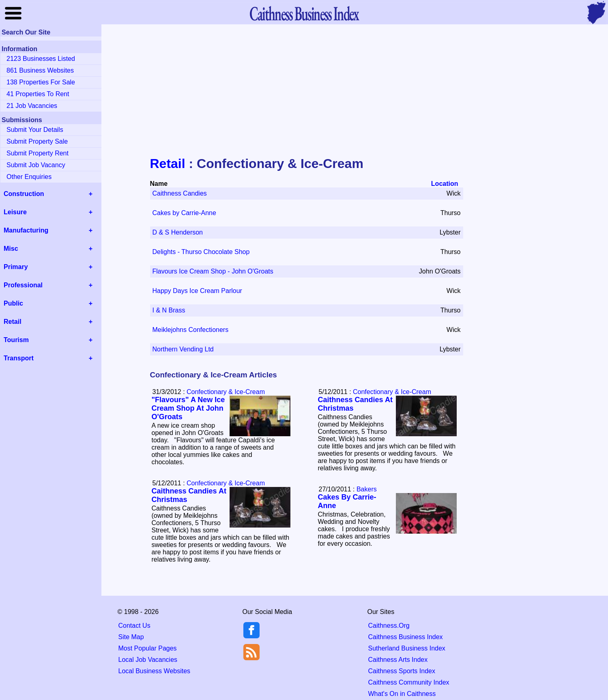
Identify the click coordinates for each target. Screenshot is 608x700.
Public (13, 303)
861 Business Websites (40, 70)
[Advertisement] (304, 91)
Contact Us (134, 626)
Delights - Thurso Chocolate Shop (201, 252)
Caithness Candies (180, 193)
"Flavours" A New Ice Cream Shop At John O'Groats (188, 408)
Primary (16, 267)
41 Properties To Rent (38, 94)
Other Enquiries (29, 177)
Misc (11, 249)
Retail (168, 164)
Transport (19, 358)
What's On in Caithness (402, 694)
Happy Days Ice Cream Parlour (197, 291)
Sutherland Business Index (407, 648)
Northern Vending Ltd (183, 349)
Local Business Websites (155, 671)
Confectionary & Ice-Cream (226, 392)
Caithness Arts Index (398, 660)
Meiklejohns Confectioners (191, 330)
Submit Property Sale (37, 141)
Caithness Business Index (406, 637)
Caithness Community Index (409, 682)
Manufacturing (26, 230)
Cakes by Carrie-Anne (184, 213)
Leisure (15, 212)
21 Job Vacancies (32, 106)
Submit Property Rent (38, 153)
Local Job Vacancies (148, 660)
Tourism (16, 340)
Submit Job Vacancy (36, 165)
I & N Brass (169, 310)
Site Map (131, 637)
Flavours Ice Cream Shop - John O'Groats (213, 271)
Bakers (367, 489)
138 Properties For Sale (41, 82)
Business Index (304, 13)
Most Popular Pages (148, 648)
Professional (23, 285)
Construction (24, 194)
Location (445, 184)
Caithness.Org (389, 626)
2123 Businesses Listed (41, 59)
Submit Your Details (35, 130)
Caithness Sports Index (402, 671)
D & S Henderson (178, 232)
